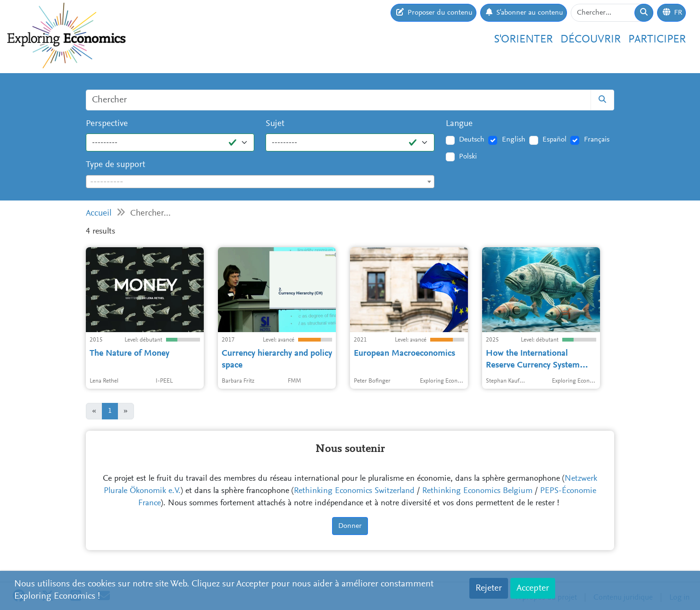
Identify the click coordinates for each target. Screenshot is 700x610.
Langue (459, 124)
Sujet (275, 124)
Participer (657, 40)
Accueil (99, 213)
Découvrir (591, 40)
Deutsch (472, 140)
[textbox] (260, 182)
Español (554, 140)
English (514, 140)
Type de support (116, 165)
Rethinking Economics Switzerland (354, 491)
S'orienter (523, 40)
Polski (468, 157)
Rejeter (489, 588)
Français (597, 140)
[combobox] (260, 182)
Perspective (107, 124)
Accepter (533, 588)
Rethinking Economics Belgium (477, 491)
